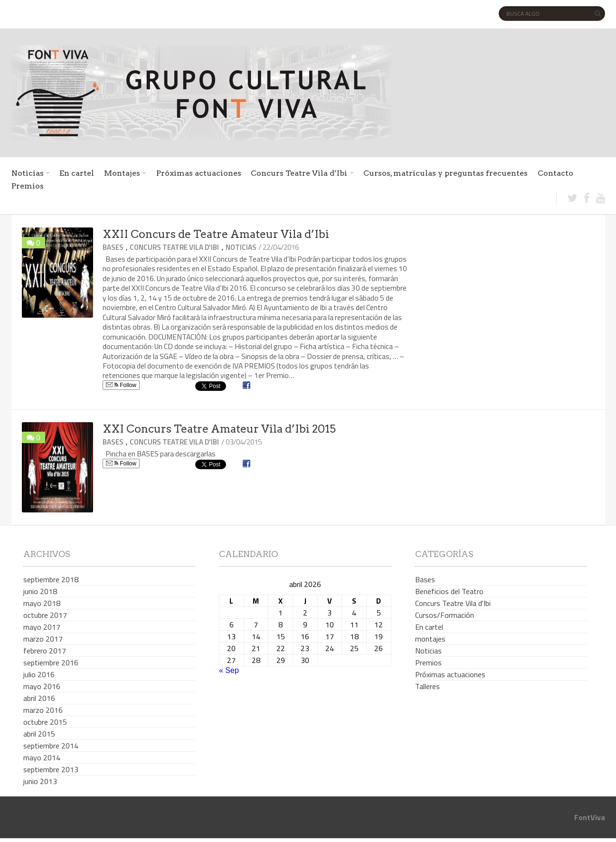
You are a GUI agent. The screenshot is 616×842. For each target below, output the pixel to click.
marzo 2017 (43, 639)
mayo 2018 (42, 603)
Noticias (28, 173)
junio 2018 (40, 591)
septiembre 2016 (51, 662)
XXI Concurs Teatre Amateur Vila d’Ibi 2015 (219, 429)
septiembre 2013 (51, 769)
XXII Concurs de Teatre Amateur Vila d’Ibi (216, 234)
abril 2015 (39, 734)
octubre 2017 (45, 615)
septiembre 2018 (51, 579)
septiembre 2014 (51, 746)
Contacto (555, 173)
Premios (28, 186)
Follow (121, 385)
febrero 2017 (45, 651)
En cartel (77, 173)
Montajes (122, 173)
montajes (430, 639)
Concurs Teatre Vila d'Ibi (174, 247)
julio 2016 (39, 674)
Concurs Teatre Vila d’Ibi (299, 173)
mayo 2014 (42, 757)
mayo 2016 (42, 686)
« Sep (229, 670)
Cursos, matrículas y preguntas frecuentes (445, 173)
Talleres (427, 686)
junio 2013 (40, 781)
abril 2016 (39, 698)
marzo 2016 (43, 710)
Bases (113, 247)
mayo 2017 (42, 627)
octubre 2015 (45, 722)
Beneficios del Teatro (449, 591)
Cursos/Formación (445, 615)
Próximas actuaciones (199, 173)
